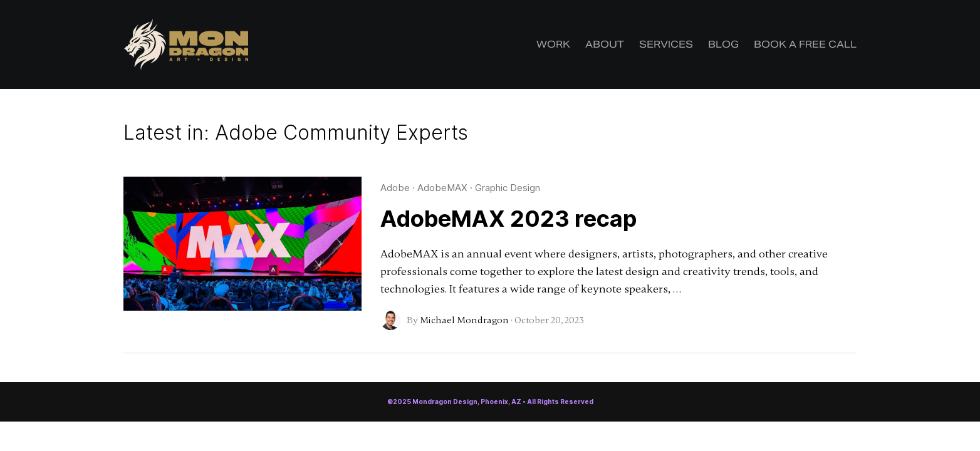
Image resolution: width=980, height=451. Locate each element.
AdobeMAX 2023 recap (508, 219)
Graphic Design (508, 188)
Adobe (395, 188)
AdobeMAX (442, 188)
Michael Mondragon (464, 320)
